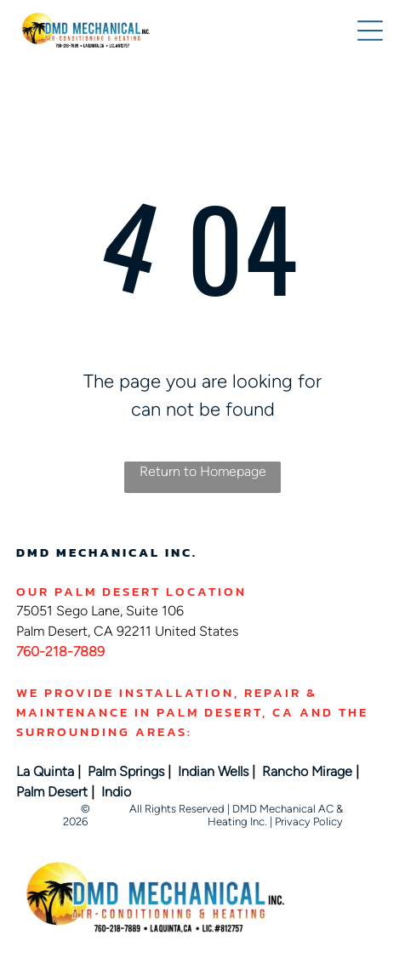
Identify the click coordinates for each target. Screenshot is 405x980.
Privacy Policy (309, 821)
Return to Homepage (203, 471)
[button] (370, 31)
